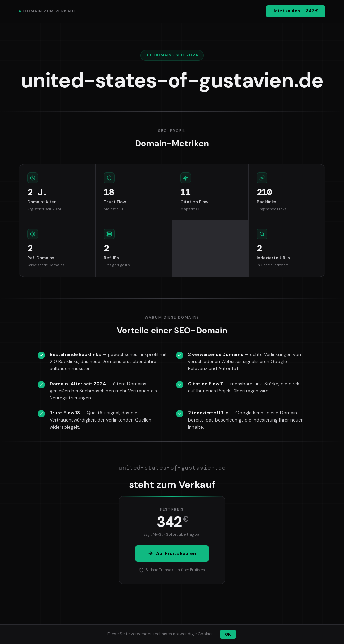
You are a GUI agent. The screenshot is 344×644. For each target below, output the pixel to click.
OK (228, 634)
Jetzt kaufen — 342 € (296, 11)
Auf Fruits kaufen (172, 553)
